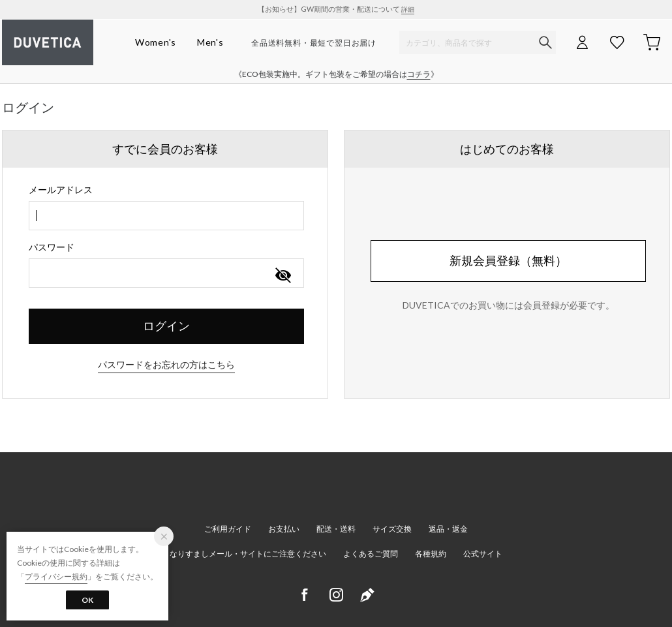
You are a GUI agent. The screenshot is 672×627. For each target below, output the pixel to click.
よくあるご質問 (371, 554)
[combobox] (166, 216)
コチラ (419, 74)
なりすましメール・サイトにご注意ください (248, 554)
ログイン (166, 326)
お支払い (284, 529)
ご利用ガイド (228, 529)
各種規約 (431, 554)
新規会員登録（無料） (508, 260)
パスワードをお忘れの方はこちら (166, 364)
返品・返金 (448, 529)
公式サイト (483, 554)
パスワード (52, 247)
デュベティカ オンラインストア (48, 42)
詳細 (408, 9)
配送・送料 (336, 529)
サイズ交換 (392, 529)
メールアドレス (61, 190)
